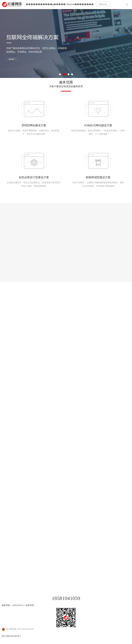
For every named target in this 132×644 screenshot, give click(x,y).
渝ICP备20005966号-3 (11, 636)
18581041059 (66, 598)
